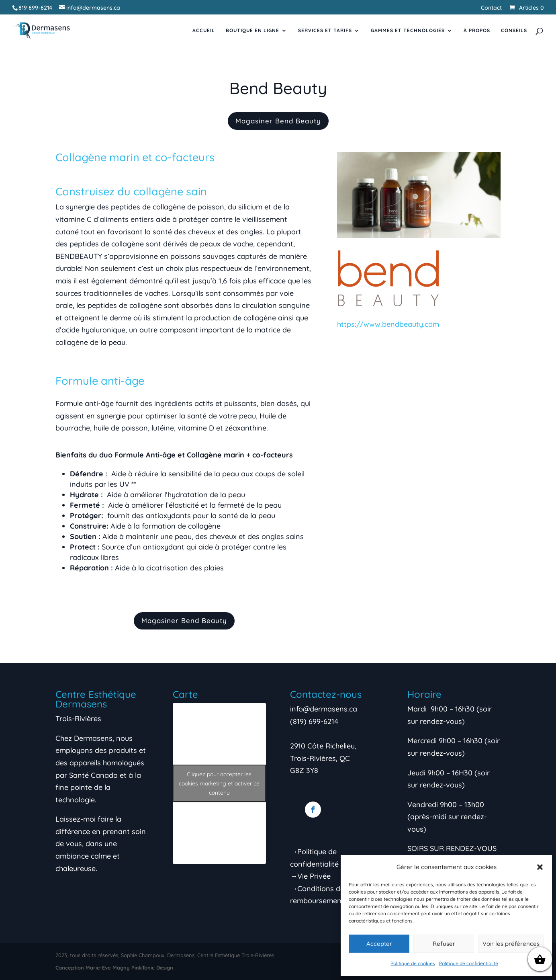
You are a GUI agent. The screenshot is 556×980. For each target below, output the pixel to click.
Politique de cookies (413, 963)
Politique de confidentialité (469, 963)
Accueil (204, 31)
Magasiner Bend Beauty (278, 121)
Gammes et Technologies (408, 31)
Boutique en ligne (252, 31)
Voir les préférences (511, 944)
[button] (540, 867)
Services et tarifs (325, 31)
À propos (477, 31)
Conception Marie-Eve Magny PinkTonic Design (114, 968)
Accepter (379, 944)
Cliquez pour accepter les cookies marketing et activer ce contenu (219, 783)
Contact (491, 8)
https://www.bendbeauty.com (388, 324)
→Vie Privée (310, 876)
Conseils (514, 31)
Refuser (444, 944)
